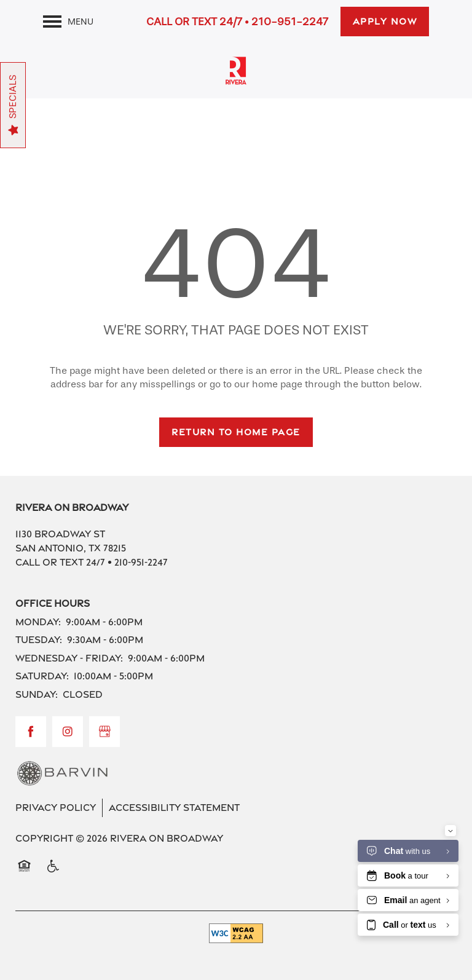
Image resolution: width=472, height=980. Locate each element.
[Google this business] (104, 732)
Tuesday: (39, 640)
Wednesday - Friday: (69, 658)
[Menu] (68, 22)
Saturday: (42, 676)
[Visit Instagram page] (68, 732)
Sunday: (37, 694)
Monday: (38, 622)
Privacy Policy (56, 808)
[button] (385, 22)
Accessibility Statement (174, 808)
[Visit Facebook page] (31, 732)
